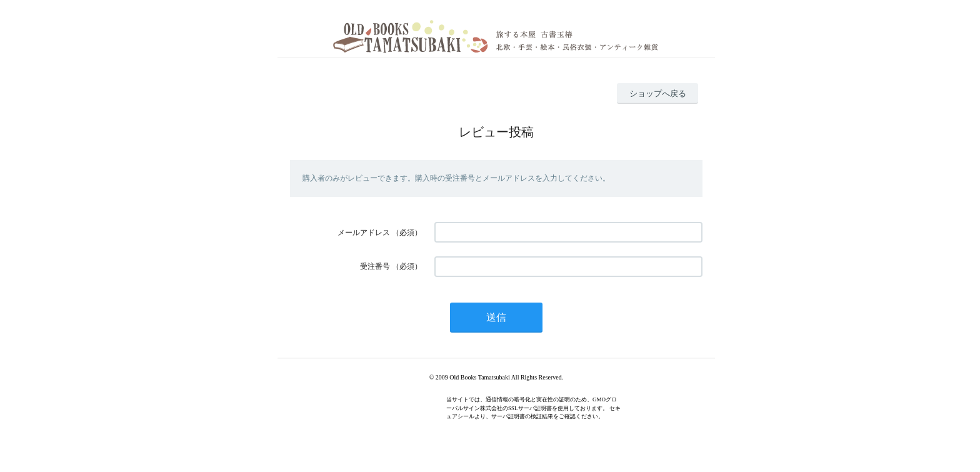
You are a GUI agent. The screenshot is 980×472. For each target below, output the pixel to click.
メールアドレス (364, 233)
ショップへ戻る (658, 93)
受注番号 (375, 266)
